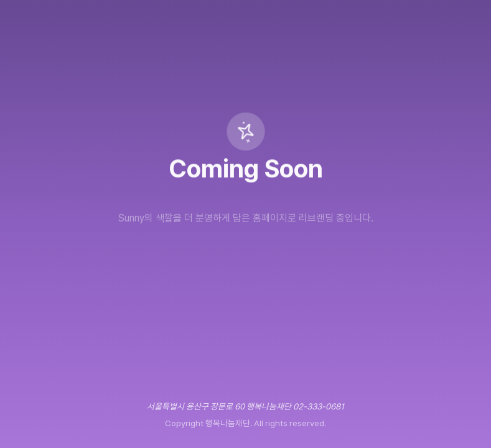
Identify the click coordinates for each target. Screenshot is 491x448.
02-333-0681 (319, 406)
